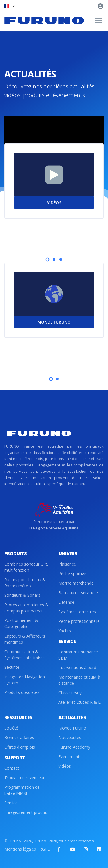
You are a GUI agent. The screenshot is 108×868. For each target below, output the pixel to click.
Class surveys (71, 693)
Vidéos (65, 766)
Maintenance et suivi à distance (79, 680)
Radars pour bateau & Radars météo (25, 583)
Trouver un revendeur (24, 778)
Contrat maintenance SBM (78, 655)
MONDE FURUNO (54, 322)
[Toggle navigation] (99, 21)
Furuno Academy (74, 747)
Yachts (65, 631)
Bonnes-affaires (19, 737)
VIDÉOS (54, 203)
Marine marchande (76, 583)
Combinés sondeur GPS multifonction (26, 567)
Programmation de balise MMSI (22, 790)
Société (11, 728)
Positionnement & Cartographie (21, 623)
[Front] (44, 21)
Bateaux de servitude (78, 593)
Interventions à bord (77, 667)
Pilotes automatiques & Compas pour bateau (26, 608)
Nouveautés (70, 737)
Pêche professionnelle (79, 621)
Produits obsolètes (22, 692)
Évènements (70, 757)
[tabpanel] (54, 193)
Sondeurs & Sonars (22, 595)
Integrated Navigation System (25, 680)
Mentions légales (20, 849)
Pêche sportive (72, 574)
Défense (66, 602)
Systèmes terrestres (77, 612)
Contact (12, 768)
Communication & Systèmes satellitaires (24, 655)
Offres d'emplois (20, 747)
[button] (9, 6)
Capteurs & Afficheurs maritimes (25, 639)
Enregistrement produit (26, 812)
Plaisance (67, 564)
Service (11, 803)
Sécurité (12, 667)
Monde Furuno (72, 728)
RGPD (45, 849)
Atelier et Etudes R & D (80, 702)
